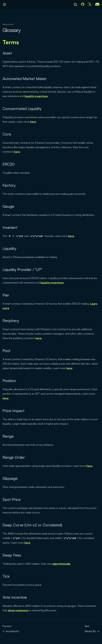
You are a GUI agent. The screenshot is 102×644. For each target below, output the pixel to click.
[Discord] (97, 4)
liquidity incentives (36, 96)
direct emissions (18, 610)
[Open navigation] (4, 4)
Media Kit (92, 631)
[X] (90, 4)
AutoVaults (11, 631)
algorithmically (61, 564)
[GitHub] (83, 4)
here (33, 122)
